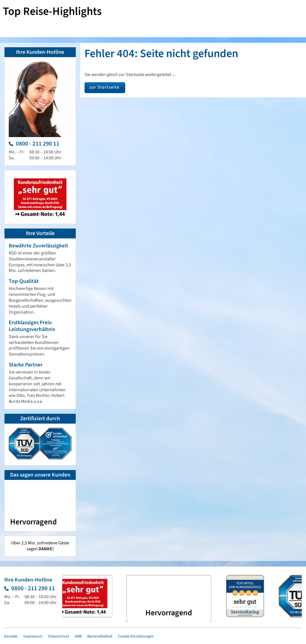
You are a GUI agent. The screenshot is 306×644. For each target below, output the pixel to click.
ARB (78, 636)
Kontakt (11, 636)
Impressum (33, 636)
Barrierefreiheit (100, 636)
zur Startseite (104, 87)
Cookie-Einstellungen (136, 636)
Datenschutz (59, 636)
